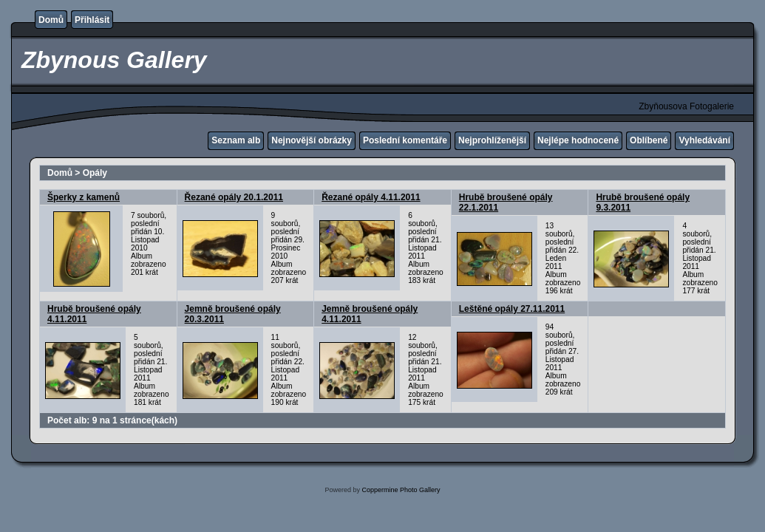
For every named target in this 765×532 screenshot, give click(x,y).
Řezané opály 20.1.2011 (234, 197)
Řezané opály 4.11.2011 (371, 197)
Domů (51, 20)
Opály (95, 173)
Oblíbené (649, 140)
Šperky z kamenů (84, 197)
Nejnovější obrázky (312, 140)
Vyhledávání (704, 140)
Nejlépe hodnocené (578, 140)
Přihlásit (92, 20)
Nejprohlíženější (492, 140)
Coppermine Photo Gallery (401, 490)
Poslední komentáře (405, 140)
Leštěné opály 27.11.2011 (512, 309)
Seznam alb (236, 140)
